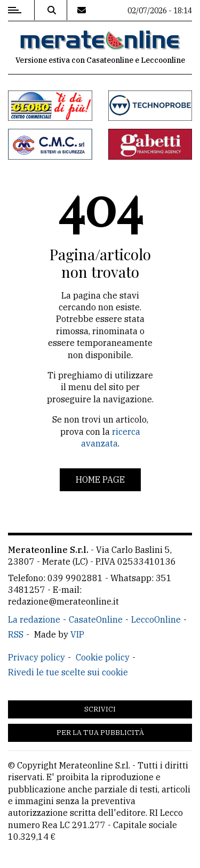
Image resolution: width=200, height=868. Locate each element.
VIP (77, 634)
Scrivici (100, 709)
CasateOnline (96, 619)
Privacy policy (37, 657)
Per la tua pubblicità (100, 733)
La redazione (34, 619)
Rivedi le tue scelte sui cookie (68, 672)
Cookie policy (103, 657)
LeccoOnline (156, 619)
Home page (100, 480)
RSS (16, 634)
